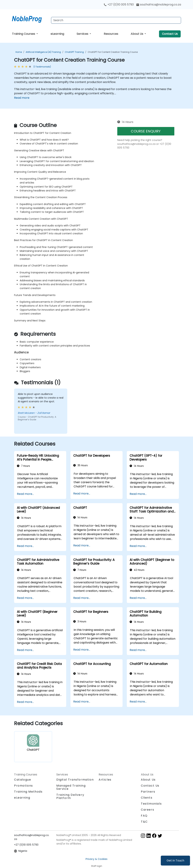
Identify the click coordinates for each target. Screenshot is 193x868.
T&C (144, 822)
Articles (105, 780)
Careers (147, 810)
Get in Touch (175, 860)
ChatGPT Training (74, 52)
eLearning (57, 34)
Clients (147, 798)
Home (19, 52)
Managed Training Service (71, 787)
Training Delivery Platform (70, 796)
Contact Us (170, 34)
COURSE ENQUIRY (146, 131)
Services (83, 34)
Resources (111, 34)
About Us (137, 34)
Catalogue (23, 780)
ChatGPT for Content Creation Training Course (113, 52)
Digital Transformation (75, 780)
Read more (22, 98)
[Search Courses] (116, 20)
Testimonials (151, 804)
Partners (148, 792)
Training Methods (28, 792)
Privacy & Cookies (96, 859)
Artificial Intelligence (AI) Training (43, 52)
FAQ (144, 816)
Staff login (97, 866)
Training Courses (24, 34)
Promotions (24, 786)
